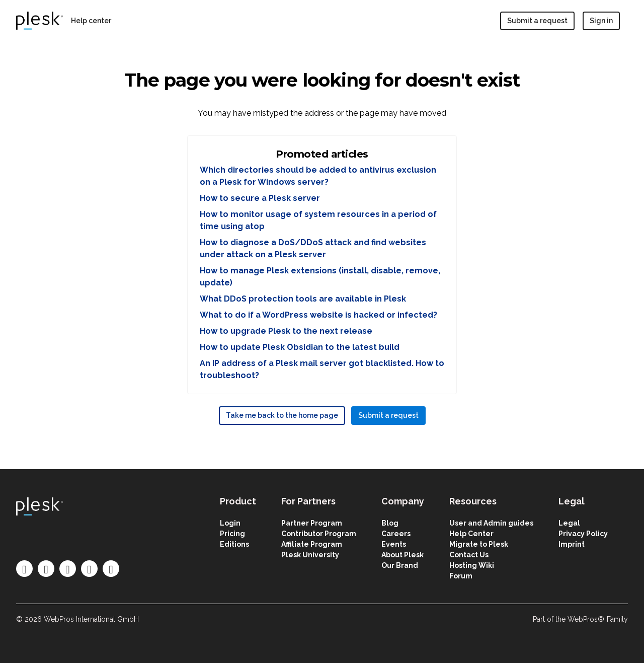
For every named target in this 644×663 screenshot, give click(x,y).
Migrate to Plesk (479, 544)
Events (394, 544)
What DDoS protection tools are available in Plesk (303, 299)
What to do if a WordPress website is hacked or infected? (318, 315)
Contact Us (469, 555)
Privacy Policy (583, 534)
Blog (390, 523)
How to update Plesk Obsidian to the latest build (300, 347)
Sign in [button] (601, 21)
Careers (396, 534)
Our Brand (400, 565)
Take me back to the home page (282, 415)
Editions (234, 544)
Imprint (572, 544)
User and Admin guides (491, 523)
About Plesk (403, 555)
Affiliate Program (312, 544)
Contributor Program (319, 534)
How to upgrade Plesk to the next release (286, 331)
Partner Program (312, 523)
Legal (569, 523)
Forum (461, 576)
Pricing (232, 534)
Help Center (471, 534)
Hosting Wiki (472, 565)
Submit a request (537, 21)
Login (230, 523)
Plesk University (310, 555)
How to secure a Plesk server (260, 198)
